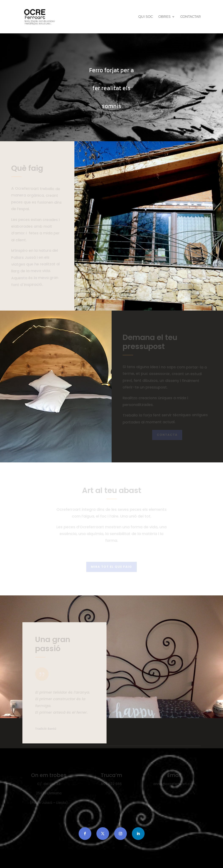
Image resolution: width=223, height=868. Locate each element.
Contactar (191, 17)
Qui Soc (146, 17)
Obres (164, 17)
